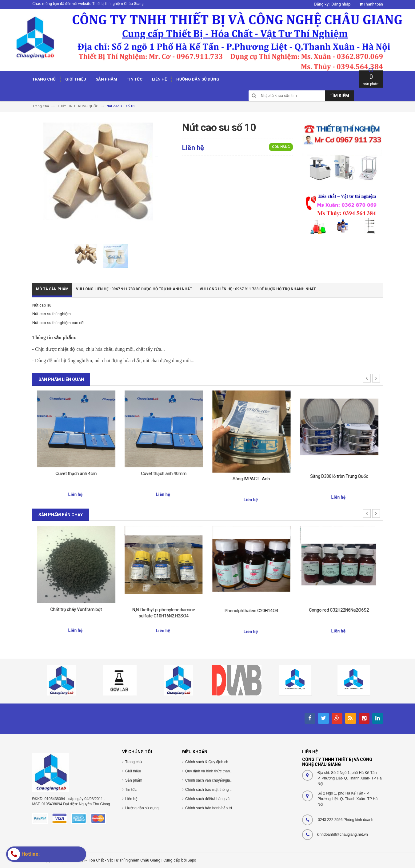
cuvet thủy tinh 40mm (76, 473)
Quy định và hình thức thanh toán (213, 771)
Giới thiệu (133, 771)
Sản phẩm (134, 780)
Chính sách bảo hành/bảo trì (209, 808)
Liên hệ (131, 799)
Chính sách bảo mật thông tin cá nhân (216, 790)
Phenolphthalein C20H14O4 (339, 611)
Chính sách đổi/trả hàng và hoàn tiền (215, 799)
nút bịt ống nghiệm (73, 361)
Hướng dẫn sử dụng (142, 808)
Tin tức (131, 790)
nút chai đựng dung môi (167, 361)
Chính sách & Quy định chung (210, 762)
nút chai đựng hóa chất (118, 361)
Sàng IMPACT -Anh (339, 479)
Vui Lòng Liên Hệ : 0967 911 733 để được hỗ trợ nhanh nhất (134, 289)
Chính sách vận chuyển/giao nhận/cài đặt (219, 780)
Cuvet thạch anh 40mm (251, 474)
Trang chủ (134, 762)
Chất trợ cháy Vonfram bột (164, 609)
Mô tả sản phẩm (52, 289)
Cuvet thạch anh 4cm (164, 474)
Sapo (192, 860)
